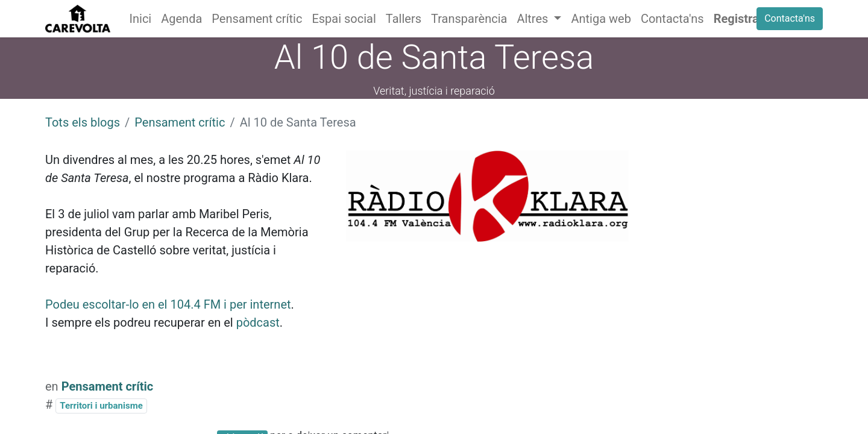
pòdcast (258, 322)
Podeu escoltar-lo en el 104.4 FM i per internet (168, 304)
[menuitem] (141, 19)
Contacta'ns (790, 18)
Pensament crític (180, 122)
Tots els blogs (83, 122)
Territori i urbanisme (101, 406)
